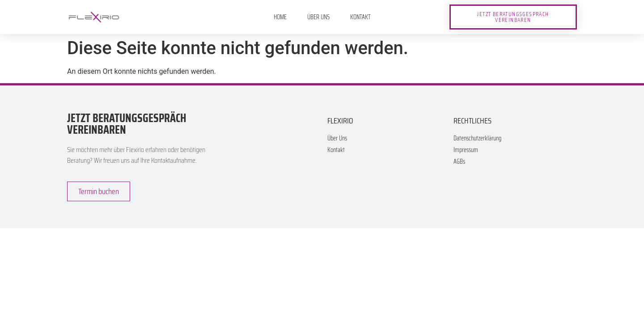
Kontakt (360, 17)
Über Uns (318, 17)
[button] (513, 17)
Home (280, 17)
